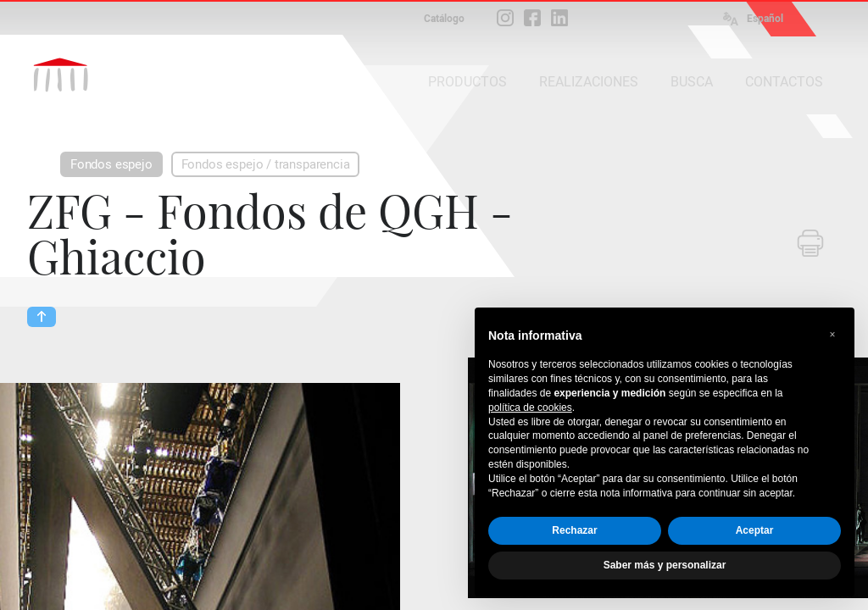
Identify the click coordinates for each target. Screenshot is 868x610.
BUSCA (692, 82)
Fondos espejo (111, 164)
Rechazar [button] (574, 530)
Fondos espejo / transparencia (266, 164)
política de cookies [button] (530, 408)
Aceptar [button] (755, 530)
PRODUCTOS (467, 82)
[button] (832, 335)
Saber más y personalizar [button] (665, 565)
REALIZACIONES (589, 82)
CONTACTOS (784, 82)
